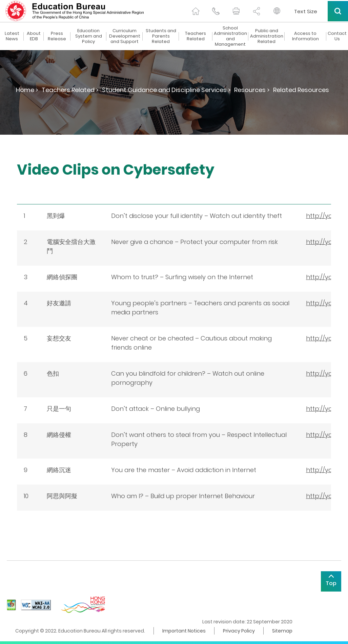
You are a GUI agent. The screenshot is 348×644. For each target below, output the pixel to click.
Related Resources (301, 90)
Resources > (252, 90)
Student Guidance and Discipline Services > (166, 90)
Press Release (57, 36)
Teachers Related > (70, 90)
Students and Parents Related (161, 36)
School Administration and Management (230, 36)
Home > (27, 90)
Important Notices (184, 631)
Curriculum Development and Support (125, 36)
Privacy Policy (239, 631)
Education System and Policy (89, 36)
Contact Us (337, 36)
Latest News (12, 36)
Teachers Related (196, 36)
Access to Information (305, 36)
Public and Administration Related (267, 36)
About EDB (34, 36)
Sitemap (282, 631)
